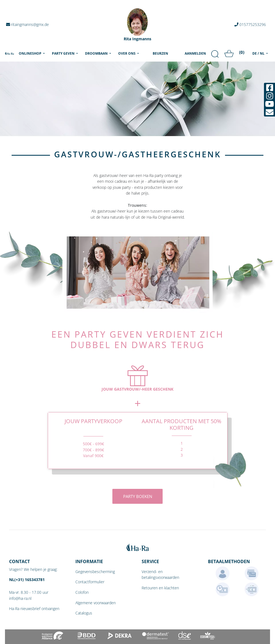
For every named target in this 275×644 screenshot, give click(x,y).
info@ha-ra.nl (20, 598)
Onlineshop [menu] (33, 53)
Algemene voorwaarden (96, 603)
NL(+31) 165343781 (27, 580)
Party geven (64, 53)
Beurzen (160, 53)
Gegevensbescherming (95, 572)
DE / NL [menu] (259, 53)
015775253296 (250, 24)
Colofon (82, 592)
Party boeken (138, 496)
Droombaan (97, 53)
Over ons (127, 53)
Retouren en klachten (160, 588)
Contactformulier (90, 582)
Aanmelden (195, 53)
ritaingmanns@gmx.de (27, 24)
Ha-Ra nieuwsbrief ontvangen (34, 609)
